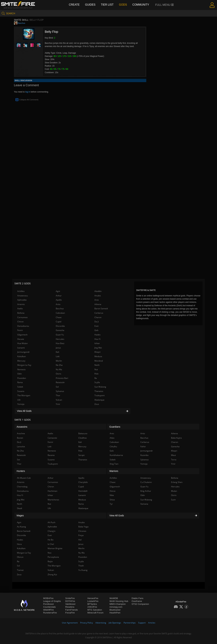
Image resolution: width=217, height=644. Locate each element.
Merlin (59, 361)
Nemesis (21, 369)
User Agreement (70, 623)
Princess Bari (62, 378)
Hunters (21, 471)
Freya (81, 535)
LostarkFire (93, 601)
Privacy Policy (87, 623)
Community (141, 5)
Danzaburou (23, 326)
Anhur (59, 296)
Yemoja (21, 404)
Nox (50, 553)
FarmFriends (72, 610)
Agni (58, 291)
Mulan (174, 491)
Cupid (58, 322)
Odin (19, 374)
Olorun (20, 557)
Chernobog (22, 487)
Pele (96, 374)
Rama (20, 382)
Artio (58, 304)
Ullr (19, 400)
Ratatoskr (60, 382)
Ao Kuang (21, 527)
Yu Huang (83, 570)
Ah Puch (51, 522)
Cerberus (99, 313)
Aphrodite (22, 300)
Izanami (21, 348)
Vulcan (59, 400)
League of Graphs (52, 601)
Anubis (98, 296)
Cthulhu (113, 447)
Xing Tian (114, 464)
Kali (57, 352)
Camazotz (52, 438)
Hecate (21, 339)
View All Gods (73, 411)
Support (142, 623)
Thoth (81, 566)
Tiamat (20, 570)
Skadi (19, 508)
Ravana (51, 455)
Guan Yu (60, 335)
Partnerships (130, 623)
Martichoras (53, 500)
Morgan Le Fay (24, 365)
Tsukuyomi (100, 395)
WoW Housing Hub (119, 601)
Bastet (20, 438)
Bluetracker (115, 610)
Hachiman (52, 491)
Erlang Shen (177, 482)
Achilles (21, 291)
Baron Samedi (101, 309)
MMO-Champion (118, 604)
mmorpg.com (116, 607)
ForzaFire (70, 613)
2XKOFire (92, 607)
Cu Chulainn (146, 482)
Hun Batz (60, 343)
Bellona (21, 313)
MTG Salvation (95, 610)
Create (74, 5)
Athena (98, 304)
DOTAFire (70, 601)
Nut (96, 369)
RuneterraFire (50, 613)
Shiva (112, 500)
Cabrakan (60, 313)
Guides (90, 5)
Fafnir (143, 447)
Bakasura (83, 433)
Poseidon (22, 378)
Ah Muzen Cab (24, 478)
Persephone (53, 557)
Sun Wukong (100, 387)
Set (18, 460)
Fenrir (20, 330)
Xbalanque (99, 400)
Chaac (59, 317)
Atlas (112, 438)
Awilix (20, 309)
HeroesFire (93, 598)
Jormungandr (23, 352)
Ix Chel (51, 544)
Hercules (60, 339)
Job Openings (115, 623)
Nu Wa (59, 369)
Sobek (20, 387)
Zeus (97, 404)
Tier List (107, 5)
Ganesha (60, 330)
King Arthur (146, 491)
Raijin (50, 561)
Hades (97, 335)
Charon (98, 317)
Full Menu (165, 5)
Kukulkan (22, 356)
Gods (123, 5)
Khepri (97, 352)
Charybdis (83, 482)
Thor (58, 395)
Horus (113, 491)
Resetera (70, 607)
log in (28, 92)
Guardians (115, 427)
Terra (174, 460)
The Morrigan (24, 395)
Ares (97, 300)
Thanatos (99, 391)
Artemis (21, 304)
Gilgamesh (22, 335)
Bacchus (22, 23)
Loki (58, 356)
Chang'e (52, 531)
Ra (96, 378)
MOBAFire (48, 598)
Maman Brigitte (55, 548)
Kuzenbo (144, 455)
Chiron (20, 322)
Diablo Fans (137, 598)
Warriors (114, 471)
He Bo (51, 540)
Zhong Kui (52, 574)
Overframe (137, 601)
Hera (19, 544)
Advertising (101, 623)
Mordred (99, 361)
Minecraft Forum (95, 613)
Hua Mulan (22, 343)
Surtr (173, 500)
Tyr (111, 504)
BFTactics (92, 604)
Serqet (81, 455)
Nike (112, 495)
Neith (97, 365)
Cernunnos (22, 317)
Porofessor (49, 604)
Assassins (22, 427)
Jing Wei (98, 348)
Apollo (59, 300)
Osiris (58, 374)
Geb (96, 330)
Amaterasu (23, 296)
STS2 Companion (140, 604)
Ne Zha (59, 365)
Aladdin (98, 291)
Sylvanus (60, 391)
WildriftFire (48, 610)
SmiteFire (70, 598)
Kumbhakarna (116, 455)
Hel (80, 540)
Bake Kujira (176, 438)
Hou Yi (97, 339)
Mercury (21, 361)
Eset (96, 326)
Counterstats (50, 607)
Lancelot (21, 447)
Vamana (144, 504)
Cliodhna (82, 438)
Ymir (58, 404)
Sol (57, 387)
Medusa (98, 356)
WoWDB (114, 598)
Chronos (82, 531)
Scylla (97, 382)
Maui (173, 455)
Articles (152, 623)
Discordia (60, 326)
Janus (58, 348)
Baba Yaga (83, 527)
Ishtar (97, 343)
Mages (20, 516)
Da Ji (97, 322)
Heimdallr (83, 491)
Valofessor (70, 604)
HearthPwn (115, 613)
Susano (21, 391)
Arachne (21, 433)
